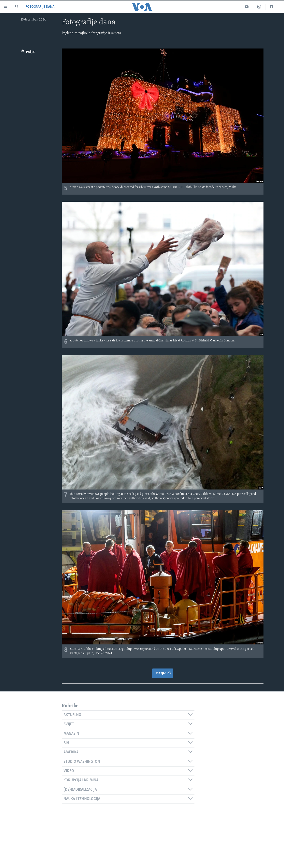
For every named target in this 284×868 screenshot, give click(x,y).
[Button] (28, 53)
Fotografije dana (40, 7)
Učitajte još (163, 673)
